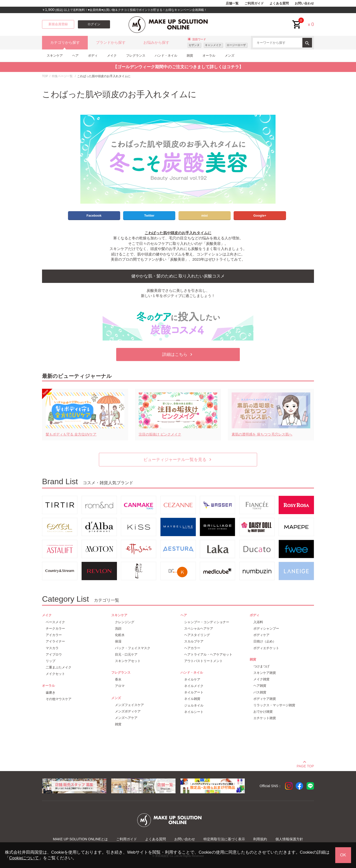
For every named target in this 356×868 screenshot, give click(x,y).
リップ (51, 661)
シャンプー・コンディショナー (207, 622)
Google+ (260, 216)
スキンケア (55, 56)
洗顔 (118, 628)
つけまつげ (261, 666)
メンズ (230, 56)
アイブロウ (54, 654)
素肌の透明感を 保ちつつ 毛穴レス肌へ (262, 434)
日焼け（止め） (265, 641)
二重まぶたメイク (59, 667)
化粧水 (120, 635)
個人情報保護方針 (289, 839)
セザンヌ (194, 45)
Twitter (149, 216)
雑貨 (190, 56)
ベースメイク (55, 622)
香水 (118, 679)
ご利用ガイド (254, 3)
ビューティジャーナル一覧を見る (178, 460)
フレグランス (136, 56)
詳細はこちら (178, 354)
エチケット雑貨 (265, 718)
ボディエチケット (266, 648)
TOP (45, 76)
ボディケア (261, 635)
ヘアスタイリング (197, 635)
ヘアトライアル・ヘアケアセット (208, 654)
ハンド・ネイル (166, 56)
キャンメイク (213, 45)
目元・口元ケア (126, 654)
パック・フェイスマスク (133, 648)
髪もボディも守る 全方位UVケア (71, 434)
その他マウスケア (59, 699)
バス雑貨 (260, 692)
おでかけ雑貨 (263, 712)
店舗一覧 (232, 3)
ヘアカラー (192, 648)
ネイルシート (194, 712)
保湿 (118, 641)
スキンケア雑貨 (265, 673)
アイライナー (55, 641)
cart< (297, 21)
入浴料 (258, 622)
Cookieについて (24, 858)
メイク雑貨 (261, 679)
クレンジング (125, 622)
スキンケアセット (128, 661)
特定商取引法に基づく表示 (224, 839)
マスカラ (52, 648)
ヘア (75, 56)
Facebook (94, 216)
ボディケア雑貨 (265, 699)
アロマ (120, 686)
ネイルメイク (194, 686)
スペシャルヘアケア (199, 628)
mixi (204, 216)
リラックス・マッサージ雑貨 (274, 705)
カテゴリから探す (65, 43)
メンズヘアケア (126, 718)
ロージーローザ (236, 45)
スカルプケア (194, 641)
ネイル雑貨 (192, 699)
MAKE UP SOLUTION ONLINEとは (80, 839)
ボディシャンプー (266, 628)
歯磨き (51, 693)
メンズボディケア (128, 711)
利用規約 (260, 839)
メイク (112, 56)
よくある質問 (279, 3)
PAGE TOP (305, 765)
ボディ (93, 56)
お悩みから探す (156, 43)
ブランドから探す (111, 43)
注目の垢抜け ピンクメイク (160, 434)
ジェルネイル (194, 705)
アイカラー (54, 635)
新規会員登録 (58, 24)
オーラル (209, 56)
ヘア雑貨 (260, 686)
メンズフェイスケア (129, 705)
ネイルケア (192, 679)
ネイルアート (194, 692)
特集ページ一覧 (62, 76)
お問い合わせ (304, 3)
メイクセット (55, 674)
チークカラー (55, 628)
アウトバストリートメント (203, 661)
